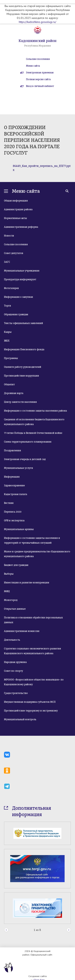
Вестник (9, 503)
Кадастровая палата (15, 494)
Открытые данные (15, 609)
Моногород (11, 600)
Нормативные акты (15, 218)
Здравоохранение (14, 486)
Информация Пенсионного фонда (24, 349)
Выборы (9, 574)
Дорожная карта (14, 393)
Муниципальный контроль (20, 719)
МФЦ (7, 591)
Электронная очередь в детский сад (25, 459)
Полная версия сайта (38, 79)
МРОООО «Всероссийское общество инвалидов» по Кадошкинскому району (34, 682)
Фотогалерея (11, 288)
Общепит (9, 384)
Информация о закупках (18, 297)
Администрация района (18, 209)
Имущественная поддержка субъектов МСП (30, 702)
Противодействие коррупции (21, 376)
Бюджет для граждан (16, 565)
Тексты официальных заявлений (23, 323)
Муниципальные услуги (18, 468)
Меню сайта (33, 66)
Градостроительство (16, 693)
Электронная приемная (40, 73)
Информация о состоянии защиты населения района (35, 411)
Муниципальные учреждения (22, 271)
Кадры (8, 332)
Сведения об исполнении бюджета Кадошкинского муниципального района (34, 422)
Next (69, 930)
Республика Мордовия (37, 46)
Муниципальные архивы (19, 529)
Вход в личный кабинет (40, 86)
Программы (11, 358)
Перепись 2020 (13, 512)
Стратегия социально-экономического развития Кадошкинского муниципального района (32, 651)
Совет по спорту (13, 671)
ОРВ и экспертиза (14, 521)
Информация (12, 477)
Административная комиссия (22, 631)
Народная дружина (15, 662)
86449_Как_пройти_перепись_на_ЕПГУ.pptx (42, 168)
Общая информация (16, 201)
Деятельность (12, 640)
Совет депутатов (14, 253)
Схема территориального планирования (28, 442)
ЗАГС (7, 262)
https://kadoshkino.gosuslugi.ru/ (37, 22)
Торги (7, 306)
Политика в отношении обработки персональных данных (33, 620)
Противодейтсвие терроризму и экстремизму (31, 711)
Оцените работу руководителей (23, 367)
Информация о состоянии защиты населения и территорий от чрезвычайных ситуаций (32, 540)
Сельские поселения (38, 59)
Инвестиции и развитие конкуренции (27, 583)
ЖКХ (7, 341)
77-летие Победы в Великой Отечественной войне (33, 433)
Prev (6, 930)
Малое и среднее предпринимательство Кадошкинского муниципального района (37, 554)
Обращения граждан (16, 314)
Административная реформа (21, 227)
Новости (9, 236)
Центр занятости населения (20, 402)
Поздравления (12, 451)
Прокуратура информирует (20, 279)
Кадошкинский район (37, 41)
